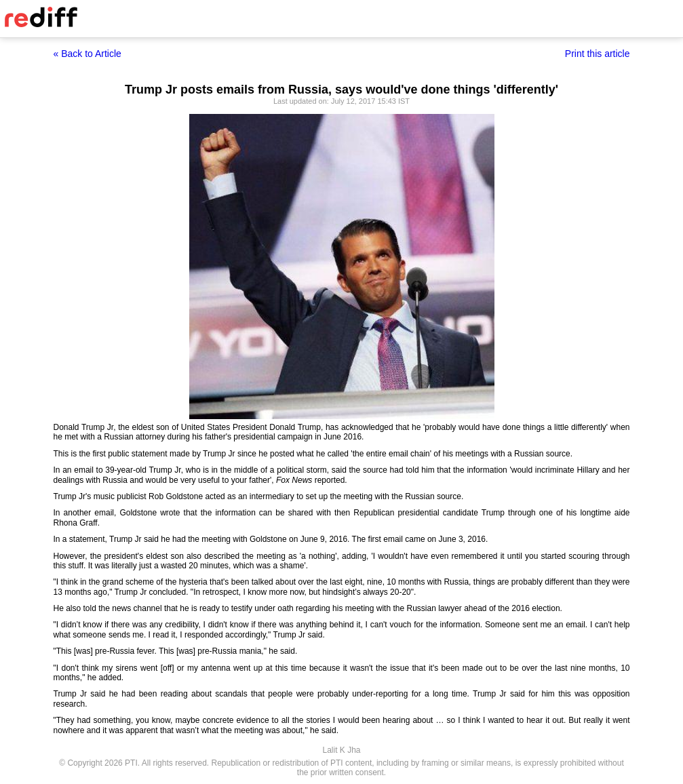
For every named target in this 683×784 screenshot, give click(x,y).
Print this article (598, 54)
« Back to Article (87, 54)
